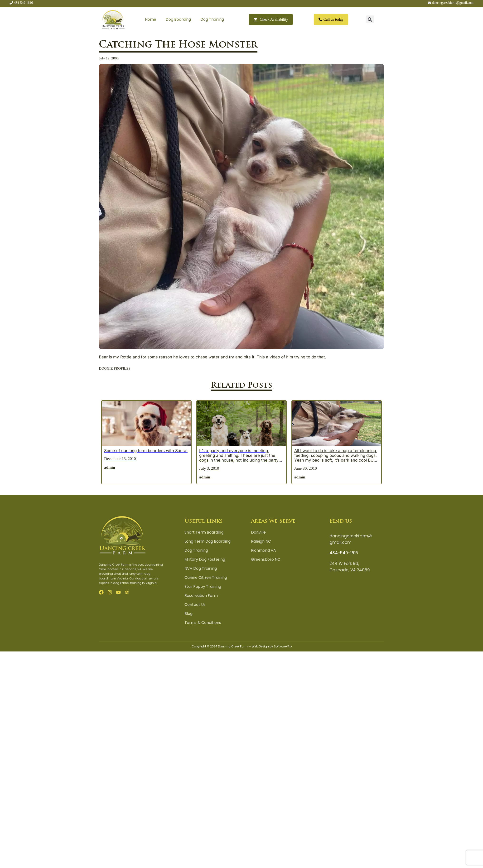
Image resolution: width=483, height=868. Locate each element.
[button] (370, 19)
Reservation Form (201, 596)
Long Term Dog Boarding (208, 541)
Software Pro (283, 646)
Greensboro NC (266, 559)
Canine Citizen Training (206, 578)
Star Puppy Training (203, 587)
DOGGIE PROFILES (115, 368)
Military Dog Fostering (205, 559)
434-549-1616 (344, 553)
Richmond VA (263, 550)
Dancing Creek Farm (233, 646)
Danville (258, 532)
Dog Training (212, 19)
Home (151, 19)
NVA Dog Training (201, 569)
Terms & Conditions (203, 623)
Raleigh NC (261, 541)
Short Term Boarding (204, 532)
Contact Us (195, 605)
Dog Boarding (178, 19)
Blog (188, 614)
